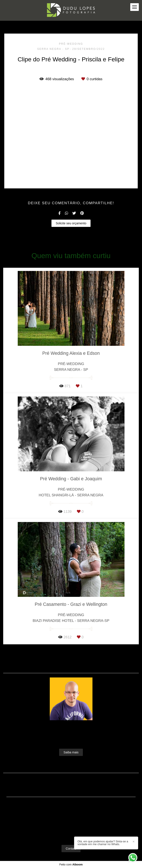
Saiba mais (71, 752)
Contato (71, 849)
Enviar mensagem (73, 809)
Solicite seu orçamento (71, 223)
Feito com (71, 864)
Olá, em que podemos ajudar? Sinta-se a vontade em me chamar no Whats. (103, 843)
